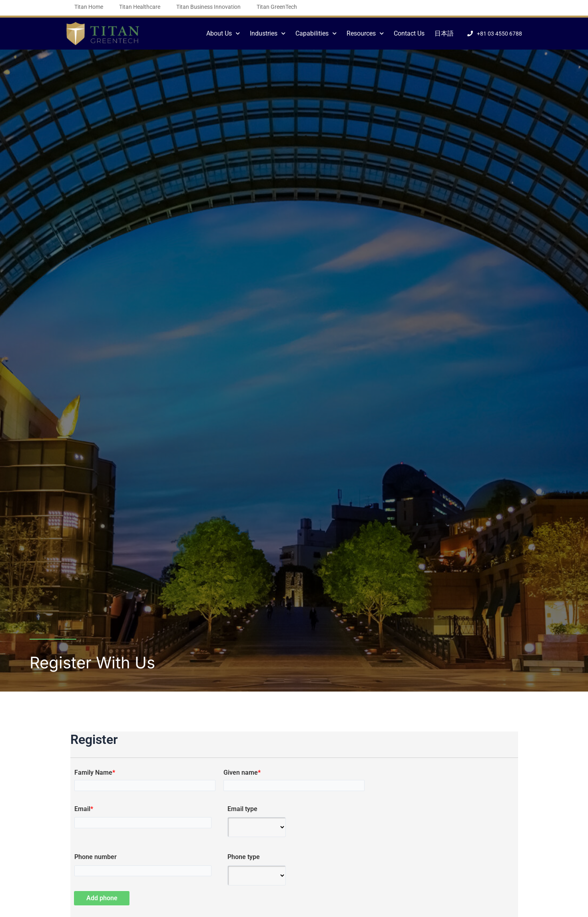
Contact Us (409, 33)
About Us (223, 33)
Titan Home (89, 7)
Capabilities (316, 33)
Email (84, 809)
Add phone (102, 898)
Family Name (95, 773)
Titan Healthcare (140, 7)
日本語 (444, 33)
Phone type (244, 857)
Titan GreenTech (277, 7)
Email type (242, 809)
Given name (242, 773)
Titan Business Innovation (208, 7)
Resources (365, 33)
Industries (268, 33)
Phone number (96, 857)
